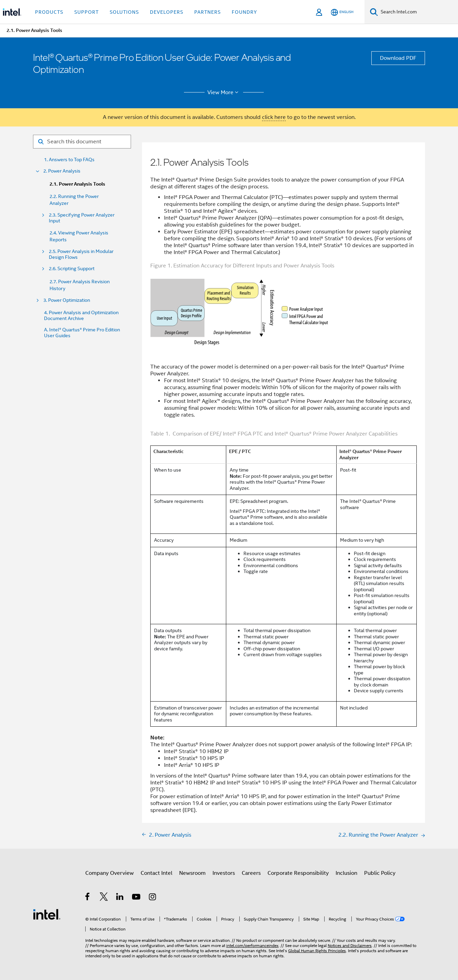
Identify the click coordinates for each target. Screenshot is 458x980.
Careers (251, 873)
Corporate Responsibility (298, 873)
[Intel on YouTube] (137, 898)
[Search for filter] (82, 142)
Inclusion (346, 873)
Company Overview (110, 873)
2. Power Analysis (62, 171)
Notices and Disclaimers (350, 945)
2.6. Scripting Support (72, 269)
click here (274, 117)
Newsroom (192, 873)
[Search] (374, 12)
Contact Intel (156, 873)
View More (224, 92)
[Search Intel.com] (418, 12)
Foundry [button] (244, 12)
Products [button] (49, 12)
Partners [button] (208, 12)
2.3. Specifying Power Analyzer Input (82, 218)
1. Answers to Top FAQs (69, 160)
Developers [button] (167, 12)
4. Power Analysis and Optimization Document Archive (81, 316)
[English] (342, 12)
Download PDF (398, 58)
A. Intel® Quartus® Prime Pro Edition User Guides (82, 333)
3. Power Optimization (67, 300)
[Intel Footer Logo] (47, 914)
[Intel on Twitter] (104, 898)
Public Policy (380, 873)
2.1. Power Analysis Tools (77, 184)
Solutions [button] (124, 12)
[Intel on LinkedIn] (120, 898)
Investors (224, 873)
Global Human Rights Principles (317, 951)
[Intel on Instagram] (153, 898)
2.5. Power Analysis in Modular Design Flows (81, 254)
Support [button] (86, 12)
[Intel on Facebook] (88, 898)
